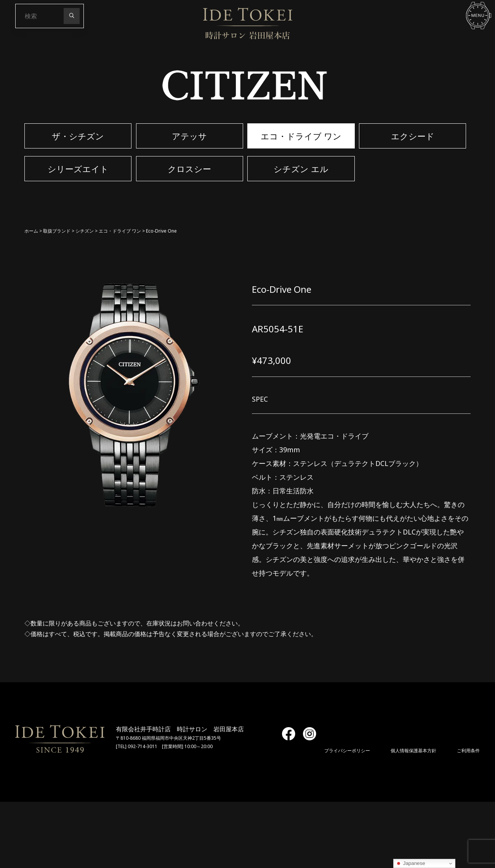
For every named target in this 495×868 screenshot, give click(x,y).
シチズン (85, 231)
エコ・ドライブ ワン (120, 231)
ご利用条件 (468, 751)
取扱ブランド (57, 231)
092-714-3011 (143, 746)
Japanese (410, 863)
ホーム (31, 231)
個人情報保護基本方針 (413, 751)
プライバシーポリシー (347, 751)
